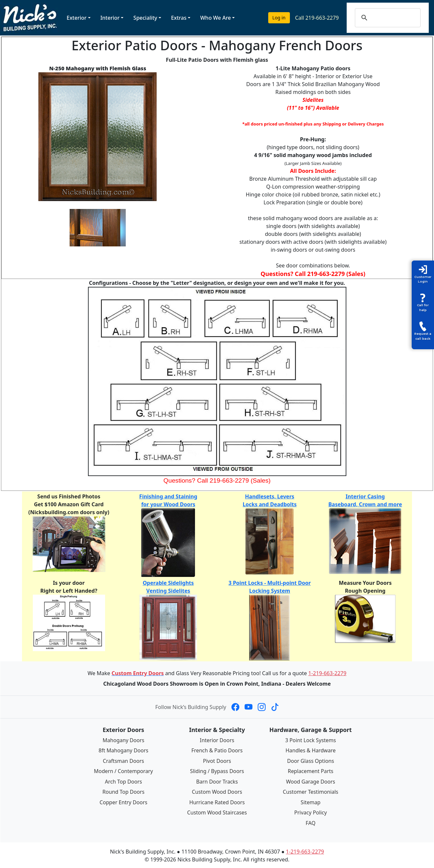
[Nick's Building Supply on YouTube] (249, 707)
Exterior (77, 18)
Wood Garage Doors (311, 781)
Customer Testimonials (311, 791)
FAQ (311, 821)
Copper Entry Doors (123, 801)
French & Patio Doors (217, 750)
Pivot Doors (217, 761)
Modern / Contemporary (124, 770)
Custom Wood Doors (217, 791)
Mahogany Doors (123, 740)
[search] (394, 18)
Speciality (145, 18)
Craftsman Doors (123, 761)
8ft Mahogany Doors (123, 750)
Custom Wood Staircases (217, 811)
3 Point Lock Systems (310, 740)
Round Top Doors (123, 791)
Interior (110, 18)
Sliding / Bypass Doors (217, 770)
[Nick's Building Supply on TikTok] (275, 707)
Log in (279, 18)
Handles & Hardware (310, 750)
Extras (179, 18)
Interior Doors (217, 740)
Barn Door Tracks (217, 781)
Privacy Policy (311, 811)
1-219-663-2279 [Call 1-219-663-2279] (327, 673)
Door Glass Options (311, 761)
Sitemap (311, 801)
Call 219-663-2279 (317, 18)
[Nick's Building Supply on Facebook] (235, 707)
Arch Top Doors (123, 781)
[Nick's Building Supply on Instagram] (262, 707)
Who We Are (216, 18)
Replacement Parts (310, 770)
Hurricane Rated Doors (217, 801)
